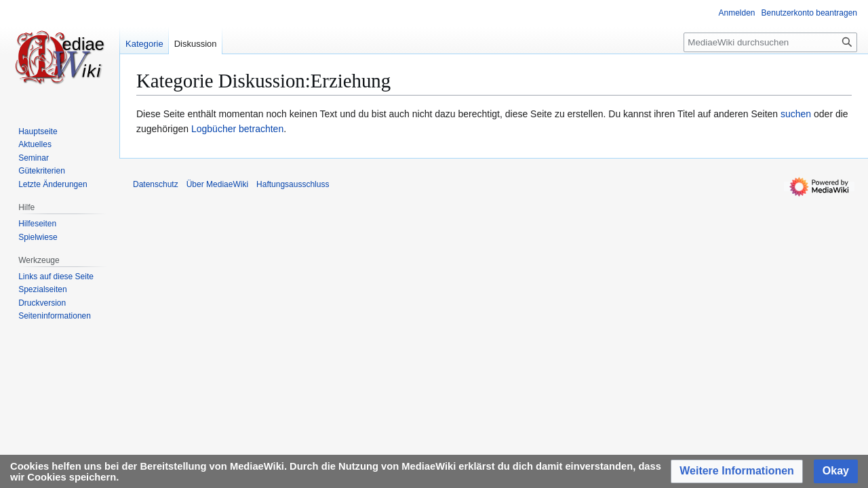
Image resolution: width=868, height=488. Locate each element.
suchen (796, 114)
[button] (737, 471)
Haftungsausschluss (293, 184)
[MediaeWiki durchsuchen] (770, 42)
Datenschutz (156, 184)
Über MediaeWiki (217, 184)
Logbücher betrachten (237, 129)
